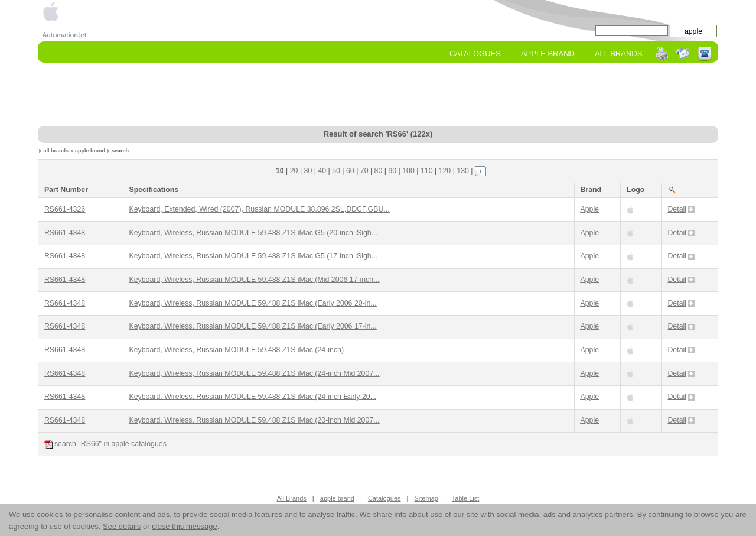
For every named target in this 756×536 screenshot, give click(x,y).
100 (408, 171)
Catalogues (475, 53)
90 (392, 171)
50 (336, 171)
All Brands (618, 53)
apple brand (90, 151)
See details (122, 526)
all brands (56, 151)
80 (379, 171)
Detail (681, 209)
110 (427, 171)
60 (350, 171)
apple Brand (548, 53)
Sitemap (426, 498)
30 (308, 171)
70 (364, 171)
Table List (465, 498)
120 (445, 171)
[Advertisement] (378, 95)
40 (322, 171)
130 (463, 171)
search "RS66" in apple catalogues (105, 444)
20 (294, 171)
